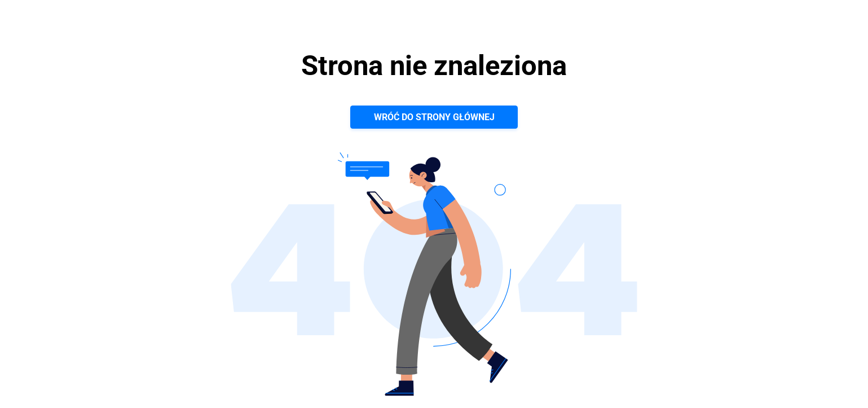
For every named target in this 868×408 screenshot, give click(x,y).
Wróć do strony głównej (434, 117)
